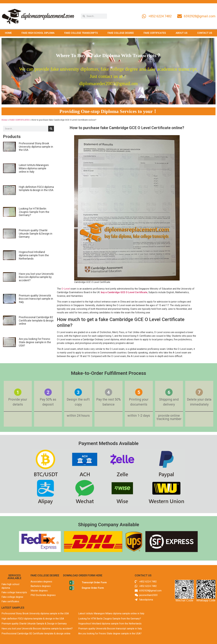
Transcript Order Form (94, 582)
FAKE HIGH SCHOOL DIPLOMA (38, 33)
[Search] (51, 129)
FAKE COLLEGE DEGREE (121, 33)
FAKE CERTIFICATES (155, 33)
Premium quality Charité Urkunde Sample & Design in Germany (36, 233)
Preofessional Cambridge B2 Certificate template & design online (36, 320)
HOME (8, 33)
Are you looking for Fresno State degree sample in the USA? (35, 342)
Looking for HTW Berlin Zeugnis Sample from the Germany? (34, 212)
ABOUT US (182, 33)
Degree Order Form (93, 588)
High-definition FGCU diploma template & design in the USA (36, 189)
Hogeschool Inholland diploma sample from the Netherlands (34, 255)
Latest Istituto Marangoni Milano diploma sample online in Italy (34, 168)
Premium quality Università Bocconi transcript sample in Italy (36, 299)
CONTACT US (205, 33)
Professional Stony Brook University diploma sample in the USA (36, 147)
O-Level (66, 289)
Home (5, 120)
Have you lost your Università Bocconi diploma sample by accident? (36, 277)
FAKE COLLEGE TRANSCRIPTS (81, 33)
